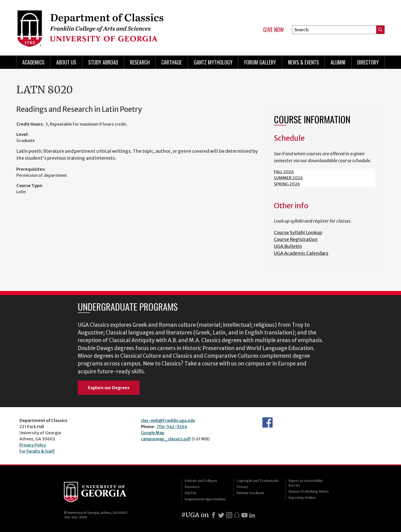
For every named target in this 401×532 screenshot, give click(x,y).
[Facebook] (214, 515)
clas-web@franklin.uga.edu (168, 420)
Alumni (338, 62)
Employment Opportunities (205, 499)
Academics (33, 62)
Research (140, 62)
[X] (221, 515)
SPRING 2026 (287, 184)
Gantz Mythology (213, 62)
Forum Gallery (260, 62)
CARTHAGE (172, 62)
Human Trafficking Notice (309, 491)
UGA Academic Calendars (301, 253)
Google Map (153, 433)
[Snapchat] (237, 515)
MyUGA (190, 493)
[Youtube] (244, 515)
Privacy (242, 487)
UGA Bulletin (288, 246)
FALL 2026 (284, 172)
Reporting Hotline (302, 498)
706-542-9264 (172, 427)
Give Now (274, 30)
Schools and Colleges (201, 481)
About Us (66, 62)
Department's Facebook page (268, 422)
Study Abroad (103, 62)
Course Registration (296, 239)
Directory (368, 62)
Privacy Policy (33, 445)
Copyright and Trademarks (258, 481)
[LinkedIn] (252, 515)
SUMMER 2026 (288, 178)
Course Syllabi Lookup (298, 232)
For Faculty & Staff (37, 451)
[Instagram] (229, 515)
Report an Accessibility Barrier (306, 483)
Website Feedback (250, 493)
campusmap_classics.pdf (166, 439)
